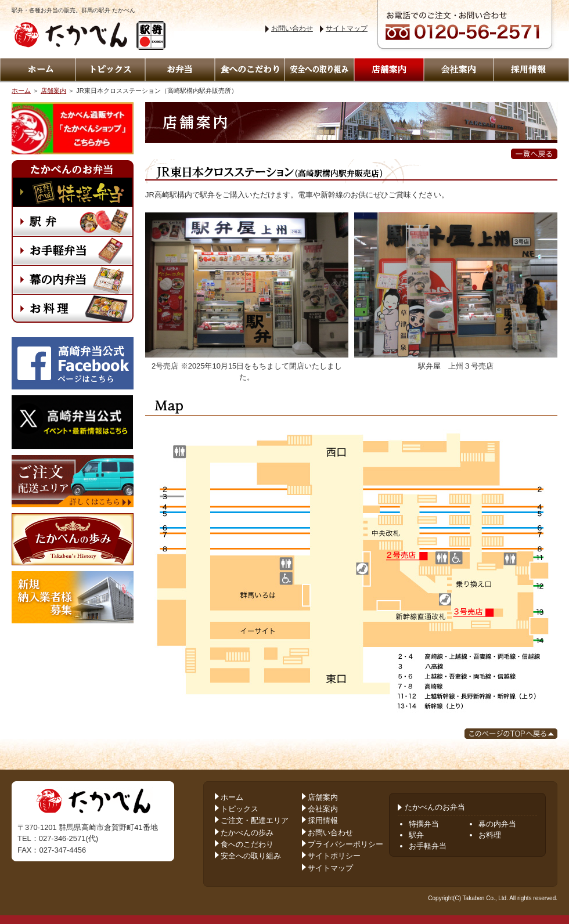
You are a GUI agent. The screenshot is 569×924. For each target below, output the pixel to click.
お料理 (490, 835)
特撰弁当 (424, 824)
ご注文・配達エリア (255, 820)
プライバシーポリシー (345, 844)
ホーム (21, 91)
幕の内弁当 (497, 824)
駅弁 (416, 835)
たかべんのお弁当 (431, 807)
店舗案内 (53, 91)
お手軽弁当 (428, 846)
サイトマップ (347, 28)
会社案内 (323, 809)
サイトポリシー (334, 856)
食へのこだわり (247, 844)
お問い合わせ (292, 28)
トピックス (240, 809)
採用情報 (323, 820)
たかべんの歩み (247, 833)
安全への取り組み (251, 856)
